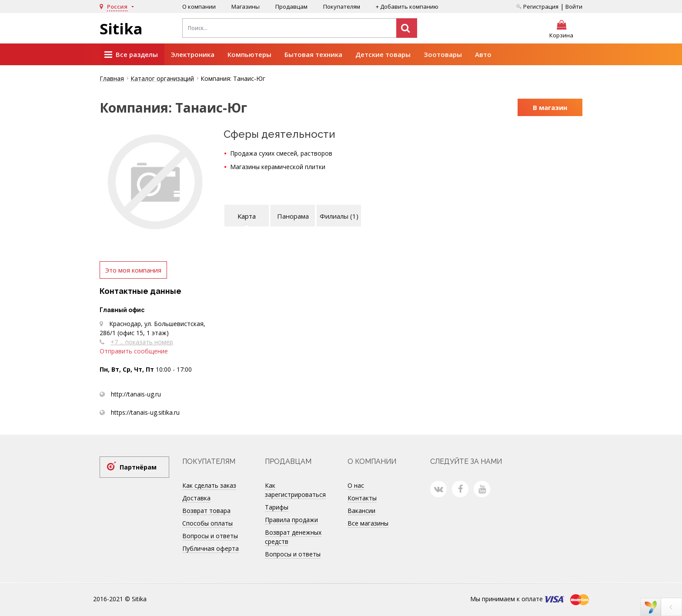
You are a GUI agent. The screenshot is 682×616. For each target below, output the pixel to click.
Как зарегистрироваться (295, 490)
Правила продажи (291, 520)
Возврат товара (206, 511)
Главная (112, 78)
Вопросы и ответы (210, 536)
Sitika (121, 29)
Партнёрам (138, 467)
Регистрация (537, 7)
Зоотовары (443, 54)
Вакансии (361, 511)
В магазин (550, 107)
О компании (199, 7)
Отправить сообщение (134, 351)
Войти (574, 7)
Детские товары (383, 54)
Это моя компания (133, 270)
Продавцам (291, 7)
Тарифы (277, 507)
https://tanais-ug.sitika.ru (145, 412)
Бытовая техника (313, 54)
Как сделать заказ (209, 485)
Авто (483, 54)
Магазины (246, 7)
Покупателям (342, 7)
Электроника (193, 54)
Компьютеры (249, 54)
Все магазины (368, 523)
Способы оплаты (207, 523)
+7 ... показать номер (142, 342)
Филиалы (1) (339, 216)
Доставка (196, 498)
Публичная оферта (211, 548)
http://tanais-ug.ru (136, 394)
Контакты (362, 498)
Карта (247, 216)
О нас (356, 485)
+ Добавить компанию (407, 7)
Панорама (293, 216)
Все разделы (131, 55)
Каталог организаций (162, 78)
